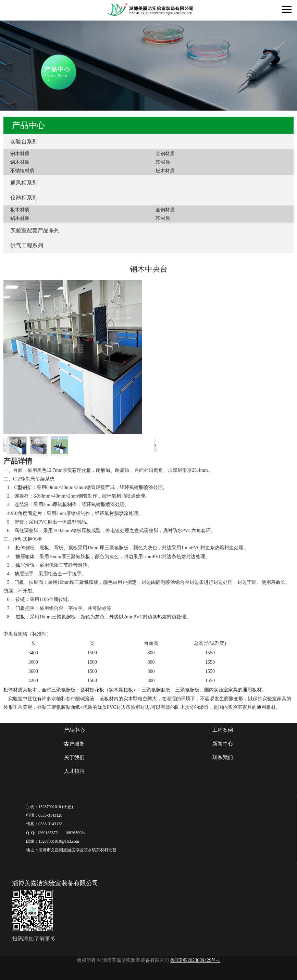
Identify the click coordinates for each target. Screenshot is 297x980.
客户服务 (74, 744)
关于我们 (74, 757)
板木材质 (165, 171)
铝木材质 (20, 162)
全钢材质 (165, 154)
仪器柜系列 (24, 198)
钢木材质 (20, 154)
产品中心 (74, 730)
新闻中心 (223, 744)
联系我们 (223, 757)
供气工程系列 (27, 245)
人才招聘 (74, 771)
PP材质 (163, 162)
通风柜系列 (24, 183)
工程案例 (223, 730)
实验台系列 (24, 142)
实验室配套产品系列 (35, 230)
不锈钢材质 (22, 171)
